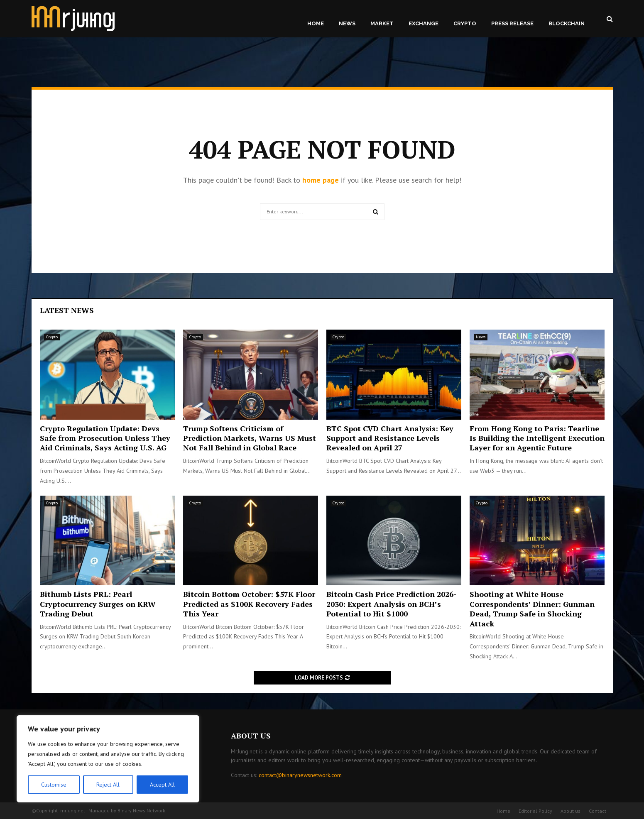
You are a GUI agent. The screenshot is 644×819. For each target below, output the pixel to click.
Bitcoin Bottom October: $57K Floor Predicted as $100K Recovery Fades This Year (249, 604)
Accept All (162, 785)
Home (316, 23)
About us (571, 811)
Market (382, 23)
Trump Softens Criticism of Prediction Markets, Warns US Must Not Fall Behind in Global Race (250, 438)
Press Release (512, 23)
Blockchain (567, 23)
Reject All (108, 785)
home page (321, 180)
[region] (108, 759)
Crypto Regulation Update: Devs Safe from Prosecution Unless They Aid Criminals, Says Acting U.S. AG (105, 438)
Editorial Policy (535, 811)
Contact (597, 811)
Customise (54, 785)
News (347, 23)
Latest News (67, 310)
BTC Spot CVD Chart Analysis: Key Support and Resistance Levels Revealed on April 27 (390, 438)
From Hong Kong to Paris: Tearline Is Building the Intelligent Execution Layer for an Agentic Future (537, 438)
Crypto (465, 23)
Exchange (424, 23)
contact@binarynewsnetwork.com (300, 775)
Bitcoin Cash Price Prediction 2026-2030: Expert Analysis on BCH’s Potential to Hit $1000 (391, 604)
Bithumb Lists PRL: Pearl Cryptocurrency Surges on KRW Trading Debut (98, 604)
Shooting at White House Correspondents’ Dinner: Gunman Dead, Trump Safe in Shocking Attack (532, 609)
